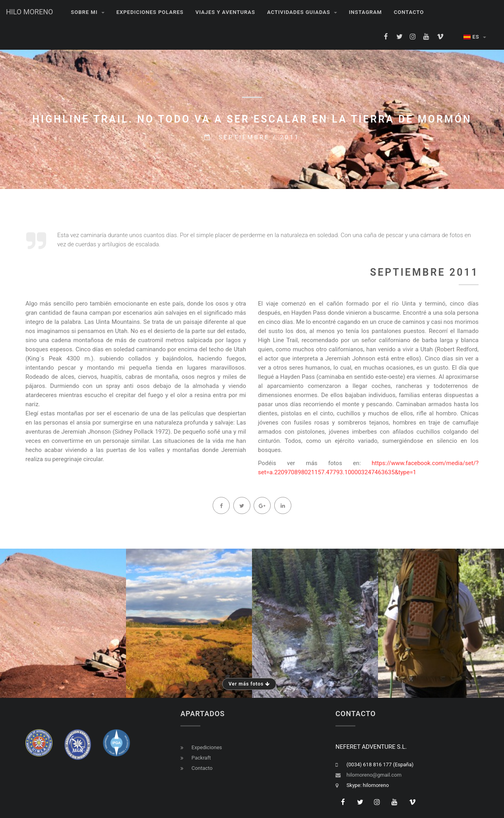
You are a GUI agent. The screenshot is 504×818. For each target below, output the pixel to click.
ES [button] (475, 37)
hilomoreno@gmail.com (374, 775)
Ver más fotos (249, 684)
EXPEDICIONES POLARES (150, 12)
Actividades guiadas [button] (302, 12)
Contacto (409, 12)
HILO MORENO (29, 12)
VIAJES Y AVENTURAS (225, 12)
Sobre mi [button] (87, 12)
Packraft (201, 758)
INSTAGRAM (365, 12)
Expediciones (207, 747)
